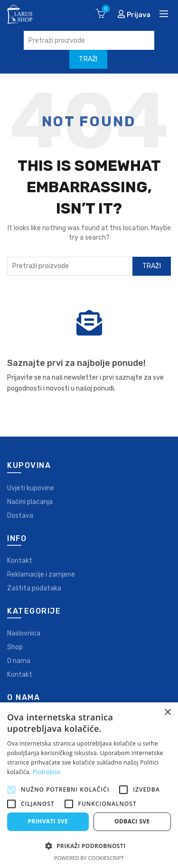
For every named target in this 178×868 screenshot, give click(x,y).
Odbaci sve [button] (132, 821)
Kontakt (20, 561)
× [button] (167, 713)
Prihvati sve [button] (48, 821)
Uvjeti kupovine (31, 488)
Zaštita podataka (34, 588)
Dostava (20, 516)
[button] (89, 846)
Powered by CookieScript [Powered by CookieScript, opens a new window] (89, 858)
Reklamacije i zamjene (41, 574)
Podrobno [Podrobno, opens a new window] (47, 772)
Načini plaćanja (30, 502)
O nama (19, 661)
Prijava (134, 14)
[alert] (89, 785)
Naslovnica (24, 633)
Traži (152, 266)
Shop (15, 647)
